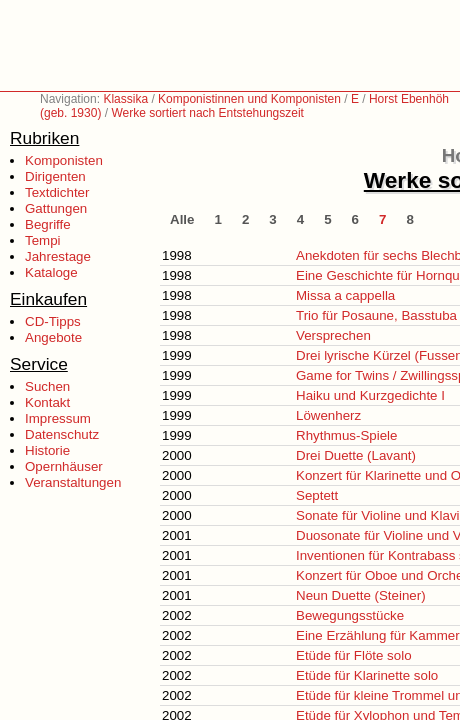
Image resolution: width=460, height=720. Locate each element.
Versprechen (333, 335)
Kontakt (47, 402)
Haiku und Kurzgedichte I (370, 395)
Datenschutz (62, 434)
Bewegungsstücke (350, 615)
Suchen (47, 386)
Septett (317, 495)
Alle (182, 219)
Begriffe (48, 224)
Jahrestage (58, 256)
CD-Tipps (53, 321)
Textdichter (57, 192)
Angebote (53, 337)
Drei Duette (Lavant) (356, 455)
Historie (47, 450)
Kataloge (51, 272)
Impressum (58, 418)
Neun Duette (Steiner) (361, 595)
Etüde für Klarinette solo (367, 675)
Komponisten (64, 160)
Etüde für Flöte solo (354, 655)
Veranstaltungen (73, 482)
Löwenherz (328, 415)
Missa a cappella (345, 295)
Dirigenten (55, 176)
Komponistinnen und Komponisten (249, 99)
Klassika (125, 99)
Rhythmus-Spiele (346, 435)
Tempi (43, 240)
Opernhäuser (64, 466)
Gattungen (56, 208)
